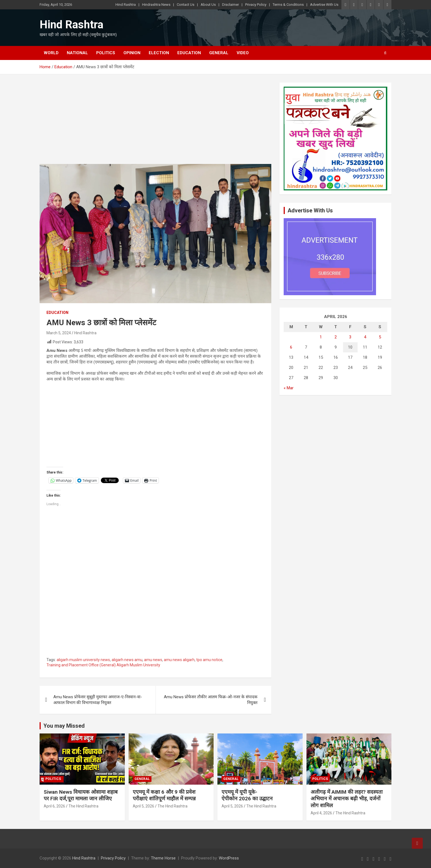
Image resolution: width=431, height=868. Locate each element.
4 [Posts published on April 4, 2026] (365, 337)
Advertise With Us (324, 5)
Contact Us (186, 5)
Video (243, 53)
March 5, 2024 (59, 333)
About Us (208, 5)
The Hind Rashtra (83, 806)
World (51, 53)
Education (189, 53)
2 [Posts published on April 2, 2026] (336, 337)
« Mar (289, 388)
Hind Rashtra (126, 5)
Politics (106, 53)
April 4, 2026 (321, 813)
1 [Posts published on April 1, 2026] (321, 337)
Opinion (132, 53)
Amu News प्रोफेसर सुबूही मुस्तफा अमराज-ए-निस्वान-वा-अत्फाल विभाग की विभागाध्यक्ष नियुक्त (98, 700)
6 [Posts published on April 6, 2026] (291, 347)
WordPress (229, 858)
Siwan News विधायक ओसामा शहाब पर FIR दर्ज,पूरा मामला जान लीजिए (81, 795)
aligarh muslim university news (83, 660)
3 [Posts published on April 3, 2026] (350, 337)
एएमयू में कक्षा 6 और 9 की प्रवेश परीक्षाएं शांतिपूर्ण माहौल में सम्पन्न (164, 795)
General (219, 53)
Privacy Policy (256, 5)
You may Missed (64, 726)
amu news (153, 660)
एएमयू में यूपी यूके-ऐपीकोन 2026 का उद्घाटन (247, 795)
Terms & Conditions (288, 5)
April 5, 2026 (143, 806)
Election (159, 53)
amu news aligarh (179, 660)
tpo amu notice (209, 660)
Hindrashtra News (156, 5)
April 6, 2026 (54, 806)
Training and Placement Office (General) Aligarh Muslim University (103, 665)
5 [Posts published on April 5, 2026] (380, 337)
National (77, 53)
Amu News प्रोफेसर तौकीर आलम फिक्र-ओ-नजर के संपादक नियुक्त (211, 700)
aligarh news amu (127, 660)
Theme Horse (163, 858)
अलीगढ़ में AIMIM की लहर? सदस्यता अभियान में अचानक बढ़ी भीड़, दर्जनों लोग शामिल (347, 799)
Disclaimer (230, 5)
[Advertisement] (155, 123)
